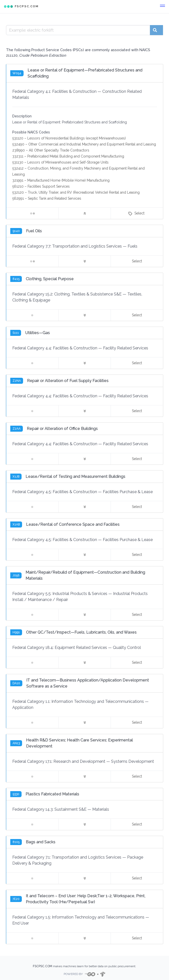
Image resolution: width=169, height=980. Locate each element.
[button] (162, 7)
